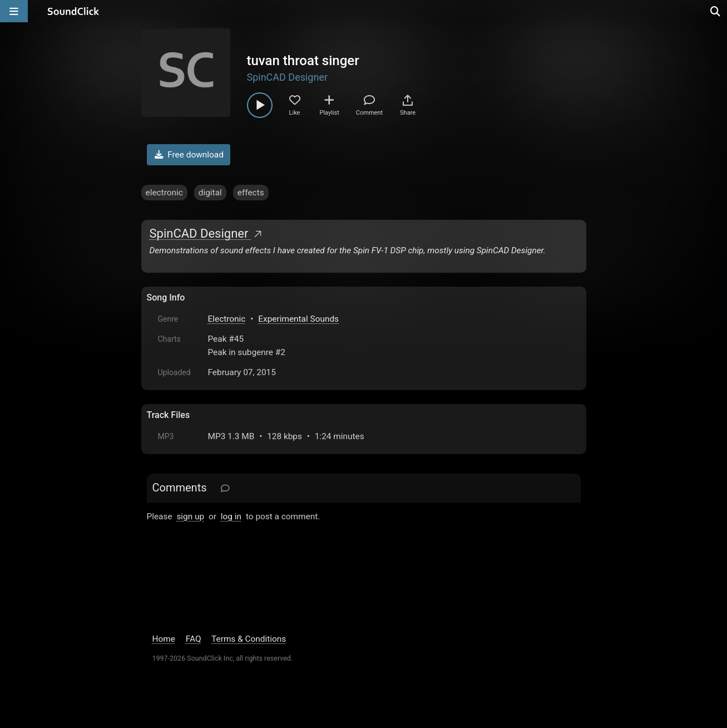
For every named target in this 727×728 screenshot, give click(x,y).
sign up (190, 517)
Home (164, 639)
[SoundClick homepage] (73, 11)
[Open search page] (716, 11)
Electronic (227, 319)
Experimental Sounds (298, 319)
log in (231, 517)
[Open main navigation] (14, 11)
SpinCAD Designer (288, 77)
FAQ (194, 639)
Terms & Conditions (249, 639)
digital (210, 193)
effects (251, 193)
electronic (164, 193)
